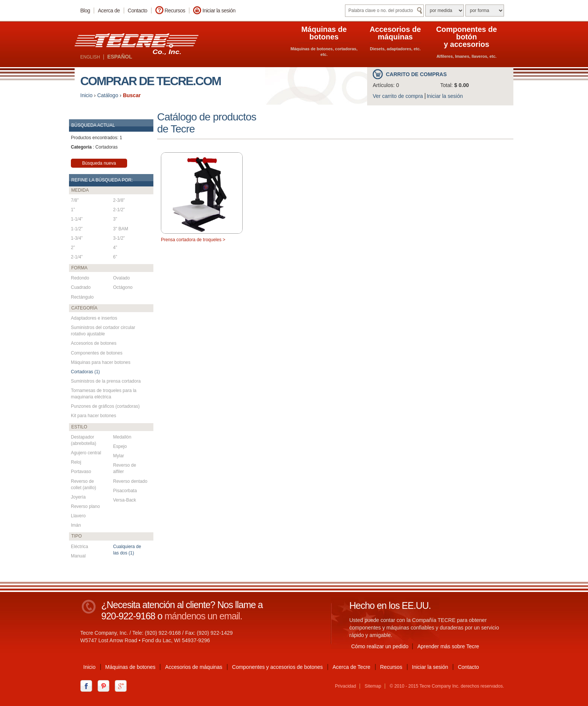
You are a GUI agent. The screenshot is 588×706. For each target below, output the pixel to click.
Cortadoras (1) (85, 372)
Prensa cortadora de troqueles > (193, 240)
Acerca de (109, 11)
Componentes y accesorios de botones (277, 667)
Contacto (138, 11)
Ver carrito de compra (398, 96)
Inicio (86, 95)
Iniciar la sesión (219, 11)
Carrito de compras (416, 74)
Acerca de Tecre (352, 667)
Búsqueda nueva (99, 163)
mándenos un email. (203, 616)
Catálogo (108, 95)
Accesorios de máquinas (194, 667)
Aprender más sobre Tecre (448, 646)
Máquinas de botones (130, 667)
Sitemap (373, 686)
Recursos (175, 11)
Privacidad (345, 686)
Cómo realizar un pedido (380, 646)
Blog (85, 11)
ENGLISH (90, 57)
